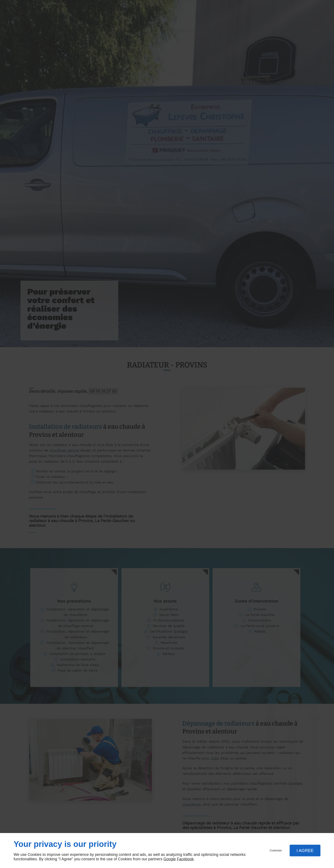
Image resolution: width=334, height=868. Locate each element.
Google (170, 859)
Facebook (185, 859)
